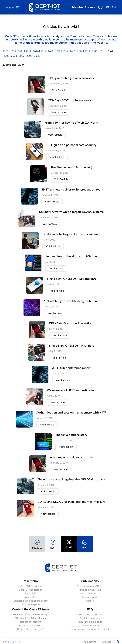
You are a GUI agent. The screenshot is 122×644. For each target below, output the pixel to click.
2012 (95, 51)
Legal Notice (89, 642)
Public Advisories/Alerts (90, 586)
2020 (36, 51)
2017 (58, 51)
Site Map (106, 642)
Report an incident (31, 622)
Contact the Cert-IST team (30, 609)
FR (108, 7)
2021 (28, 51)
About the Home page (90, 622)
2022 (21, 51)
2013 (87, 51)
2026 (5, 51)
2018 (51, 51)
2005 (37, 56)
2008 (14, 56)
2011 (102, 51)
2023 (13, 51)
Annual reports (90, 597)
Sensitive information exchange (30, 614)
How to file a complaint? (31, 629)
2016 (65, 51)
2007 (22, 56)
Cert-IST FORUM (90, 593)
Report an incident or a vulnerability (90, 629)
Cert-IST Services (31, 586)
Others (90, 601)
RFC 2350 (31, 593)
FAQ (90, 609)
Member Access (84, 7)
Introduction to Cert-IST (90, 614)
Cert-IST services (90, 618)
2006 (29, 56)
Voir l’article (59, 90)
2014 (80, 51)
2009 (6, 56)
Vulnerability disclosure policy (31, 601)
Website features (90, 625)
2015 (72, 51)
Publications (90, 581)
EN (114, 7)
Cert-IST (17, 642)
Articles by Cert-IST (90, 590)
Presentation (31, 581)
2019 (43, 51)
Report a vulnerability (30, 625)
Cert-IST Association (31, 590)
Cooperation (30, 597)
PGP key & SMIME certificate (31, 618)
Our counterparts (30, 604)
